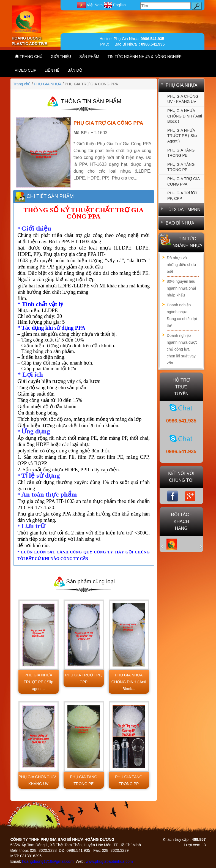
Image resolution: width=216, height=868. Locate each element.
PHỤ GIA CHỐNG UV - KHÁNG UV (183, 99)
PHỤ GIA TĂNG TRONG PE (181, 153)
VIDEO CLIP (26, 70)
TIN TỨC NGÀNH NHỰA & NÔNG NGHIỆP (145, 57)
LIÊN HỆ (52, 70)
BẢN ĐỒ (75, 70)
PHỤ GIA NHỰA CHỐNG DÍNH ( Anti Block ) (185, 116)
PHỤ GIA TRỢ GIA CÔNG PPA (184, 181)
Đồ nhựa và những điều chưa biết (181, 265)
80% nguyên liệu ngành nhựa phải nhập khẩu (181, 288)
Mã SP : (81, 133)
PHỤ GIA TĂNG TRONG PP (181, 167)
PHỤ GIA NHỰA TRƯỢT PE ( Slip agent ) (182, 136)
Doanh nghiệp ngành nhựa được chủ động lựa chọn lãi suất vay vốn (182, 349)
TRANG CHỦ (29, 56)
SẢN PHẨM (89, 57)
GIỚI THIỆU (61, 57)
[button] (165, 544)
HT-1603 (99, 133)
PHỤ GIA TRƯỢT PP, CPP (182, 196)
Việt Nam (90, 5)
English (115, 5)
